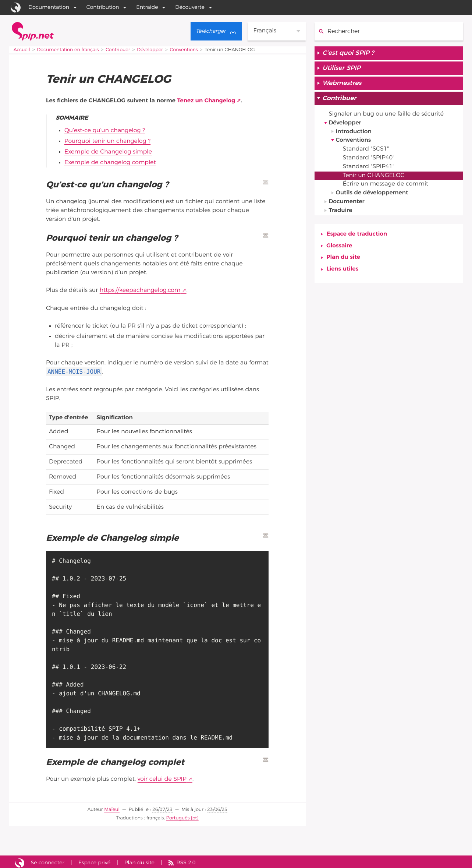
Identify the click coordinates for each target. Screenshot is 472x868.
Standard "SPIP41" (369, 168)
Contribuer (119, 50)
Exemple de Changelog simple (109, 151)
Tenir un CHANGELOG (374, 177)
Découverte (190, 7)
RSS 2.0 (187, 860)
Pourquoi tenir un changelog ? (108, 141)
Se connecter (48, 860)
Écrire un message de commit (386, 186)
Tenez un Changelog (207, 101)
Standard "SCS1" (366, 150)
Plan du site (343, 259)
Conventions (185, 50)
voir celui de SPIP (162, 777)
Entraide (147, 7)
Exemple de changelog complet (111, 162)
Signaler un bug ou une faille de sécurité (387, 115)
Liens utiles (343, 271)
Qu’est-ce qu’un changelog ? (105, 131)
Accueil (22, 50)
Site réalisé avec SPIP (20, 861)
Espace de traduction (357, 236)
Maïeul (112, 807)
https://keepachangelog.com (140, 289)
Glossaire (339, 247)
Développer (151, 50)
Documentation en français (68, 50)
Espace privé (95, 860)
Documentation (49, 7)
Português (178, 816)
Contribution (103, 7)
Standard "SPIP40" (369, 159)
